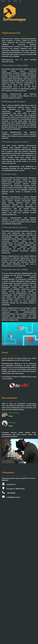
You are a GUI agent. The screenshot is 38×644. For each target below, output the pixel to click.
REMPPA (3, 1)
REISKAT (15, 1)
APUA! (9, 1)
